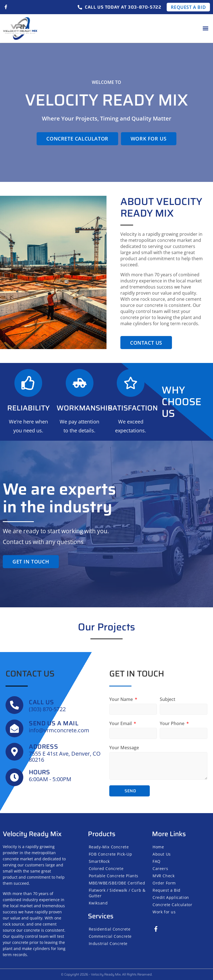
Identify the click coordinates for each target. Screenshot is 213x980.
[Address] (14, 752)
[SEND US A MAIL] (14, 728)
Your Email (121, 723)
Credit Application (171, 897)
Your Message (124, 748)
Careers (160, 869)
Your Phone (173, 723)
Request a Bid (167, 890)
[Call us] (14, 705)
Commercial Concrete (110, 936)
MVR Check (163, 876)
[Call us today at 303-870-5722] (80, 7)
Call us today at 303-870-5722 (123, 7)
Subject (168, 699)
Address (43, 747)
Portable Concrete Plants (114, 876)
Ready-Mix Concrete (109, 847)
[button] (206, 28)
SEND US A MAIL (54, 723)
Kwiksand (98, 903)
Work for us (164, 912)
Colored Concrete (106, 869)
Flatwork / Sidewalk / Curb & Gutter (117, 893)
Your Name (122, 699)
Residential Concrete (110, 929)
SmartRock (99, 861)
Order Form (164, 883)
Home (158, 847)
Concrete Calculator (172, 905)
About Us (162, 854)
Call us (41, 702)
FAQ (157, 861)
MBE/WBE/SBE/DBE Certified (117, 883)
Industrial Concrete (108, 943)
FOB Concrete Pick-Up (111, 854)
